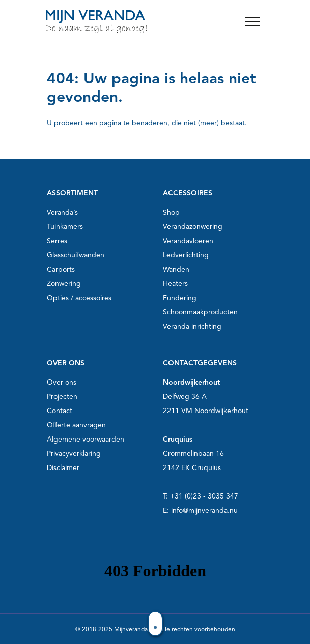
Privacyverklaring (74, 453)
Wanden (176, 269)
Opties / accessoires (79, 298)
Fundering (180, 298)
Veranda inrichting (192, 326)
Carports (61, 269)
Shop (171, 212)
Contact (60, 411)
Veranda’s (62, 212)
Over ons (62, 382)
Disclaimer (63, 468)
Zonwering (64, 284)
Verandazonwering (193, 227)
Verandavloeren (188, 241)
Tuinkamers (65, 227)
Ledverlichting (186, 255)
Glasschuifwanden (76, 255)
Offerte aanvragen (76, 425)
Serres (57, 241)
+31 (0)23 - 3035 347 (204, 496)
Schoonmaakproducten (200, 312)
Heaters (175, 284)
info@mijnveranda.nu (204, 510)
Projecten (62, 397)
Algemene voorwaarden (86, 439)
